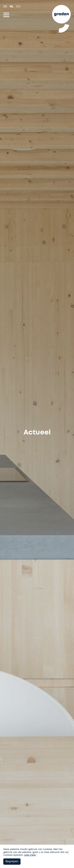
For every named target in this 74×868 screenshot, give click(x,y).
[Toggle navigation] (6, 15)
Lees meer (30, 855)
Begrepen (12, 861)
